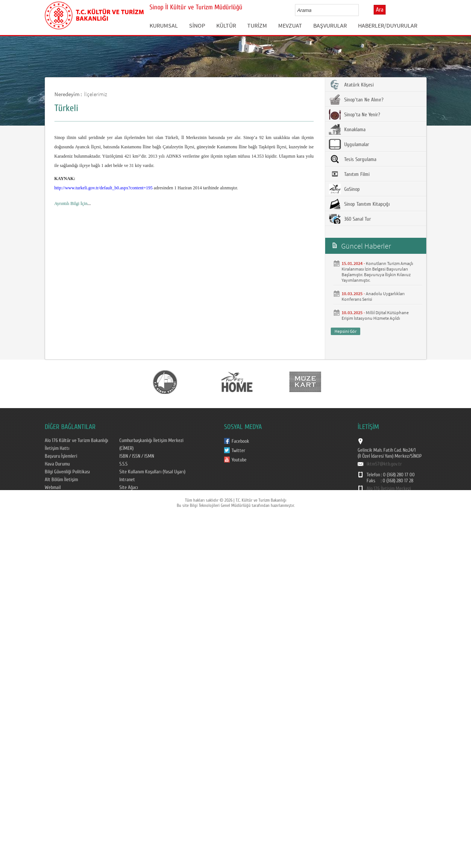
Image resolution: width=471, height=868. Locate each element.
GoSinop (344, 189)
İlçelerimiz (95, 94)
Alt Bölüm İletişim (61, 480)
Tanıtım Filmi (349, 174)
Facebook (240, 441)
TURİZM (257, 25)
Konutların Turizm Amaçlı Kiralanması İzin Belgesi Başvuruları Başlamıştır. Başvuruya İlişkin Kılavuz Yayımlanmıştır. (377, 272)
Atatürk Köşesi (351, 85)
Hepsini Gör (346, 331)
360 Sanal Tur (350, 219)
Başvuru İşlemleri (61, 456)
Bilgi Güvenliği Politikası (67, 472)
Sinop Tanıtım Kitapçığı (359, 204)
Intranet (127, 480)
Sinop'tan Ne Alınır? (356, 100)
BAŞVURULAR (330, 25)
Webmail (53, 487)
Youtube (239, 460)
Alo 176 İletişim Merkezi (389, 489)
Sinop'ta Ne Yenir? (354, 114)
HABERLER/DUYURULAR (388, 25)
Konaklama (347, 129)
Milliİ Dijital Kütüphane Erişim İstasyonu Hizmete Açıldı (375, 315)
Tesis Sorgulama (353, 159)
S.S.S (123, 464)
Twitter (238, 451)
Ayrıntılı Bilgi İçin (71, 203)
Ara (380, 10)
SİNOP (197, 25)
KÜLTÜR (226, 25)
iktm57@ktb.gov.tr (384, 464)
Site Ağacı (129, 487)
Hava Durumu (57, 464)
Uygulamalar (349, 144)
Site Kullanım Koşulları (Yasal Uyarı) (152, 472)
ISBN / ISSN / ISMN (137, 456)
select (361, 10)
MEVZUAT (290, 25)
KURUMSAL (164, 25)
